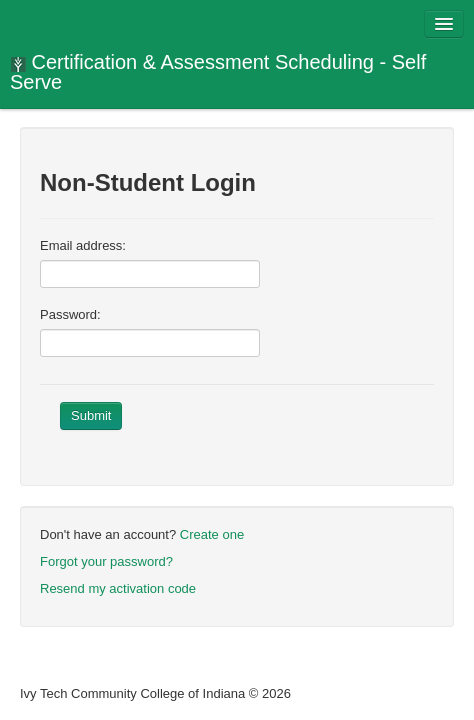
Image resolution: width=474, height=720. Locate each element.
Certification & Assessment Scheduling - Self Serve (218, 72)
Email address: (83, 245)
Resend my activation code (118, 588)
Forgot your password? (106, 561)
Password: (70, 314)
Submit (91, 415)
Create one (212, 534)
